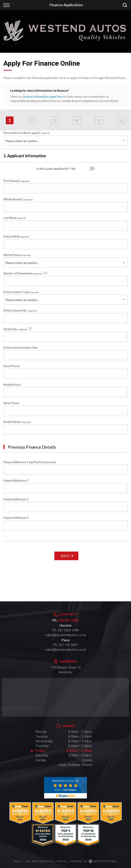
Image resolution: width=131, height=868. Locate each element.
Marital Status (17, 255)
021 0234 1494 (68, 630)
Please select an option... (22, 141)
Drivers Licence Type (21, 292)
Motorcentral (103, 861)
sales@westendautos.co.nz (66, 635)
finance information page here (43, 96)
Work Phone (11, 403)
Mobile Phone (12, 385)
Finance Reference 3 (16, 499)
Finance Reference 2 (16, 481)
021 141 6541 (68, 645)
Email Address (17, 422)
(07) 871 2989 (68, 620)
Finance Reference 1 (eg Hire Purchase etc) (30, 462)
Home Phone (11, 366)
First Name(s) (16, 181)
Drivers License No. (20, 310)
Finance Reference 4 (16, 518)
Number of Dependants (25, 273)
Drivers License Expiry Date (21, 348)
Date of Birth (16, 236)
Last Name (15, 218)
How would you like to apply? (27, 133)
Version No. (18, 329)
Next (65, 556)
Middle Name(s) (18, 199)
